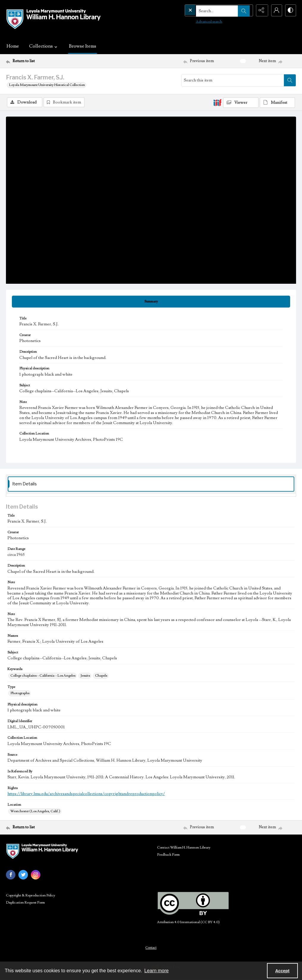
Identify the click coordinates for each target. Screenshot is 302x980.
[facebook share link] (11, 875)
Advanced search (197, 21)
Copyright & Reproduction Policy (31, 895)
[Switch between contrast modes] (290, 10)
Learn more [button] (156, 971)
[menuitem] (151, 947)
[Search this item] (233, 80)
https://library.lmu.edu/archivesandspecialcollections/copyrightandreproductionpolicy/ (86, 794)
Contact (151, 948)
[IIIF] (217, 102)
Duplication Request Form (25, 903)
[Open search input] (246, 10)
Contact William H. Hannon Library (184, 847)
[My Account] (275, 10)
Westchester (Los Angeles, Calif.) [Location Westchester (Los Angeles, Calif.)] (35, 811)
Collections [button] (44, 46)
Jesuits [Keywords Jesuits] (85, 676)
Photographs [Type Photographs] (20, 693)
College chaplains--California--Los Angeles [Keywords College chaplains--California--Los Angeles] (43, 676)
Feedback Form (168, 855)
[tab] (151, 302)
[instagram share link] (36, 875)
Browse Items (83, 46)
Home (13, 46)
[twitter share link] (23, 875)
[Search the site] (206, 10)
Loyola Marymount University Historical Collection (47, 85)
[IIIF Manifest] (277, 103)
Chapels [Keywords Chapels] (101, 676)
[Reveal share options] (260, 10)
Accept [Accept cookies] (282, 971)
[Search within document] (290, 80)
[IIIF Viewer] (241, 103)
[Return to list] (45, 61)
